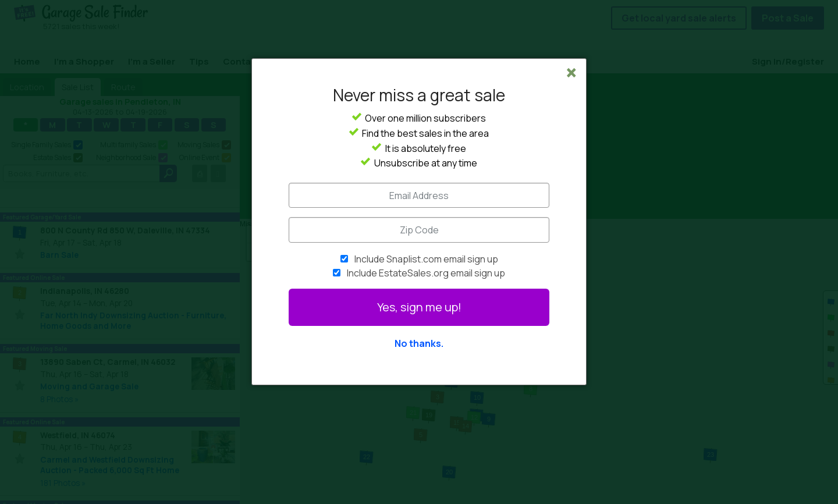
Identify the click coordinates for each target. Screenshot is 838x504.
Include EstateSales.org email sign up (426, 273)
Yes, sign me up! (419, 307)
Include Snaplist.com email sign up (426, 259)
